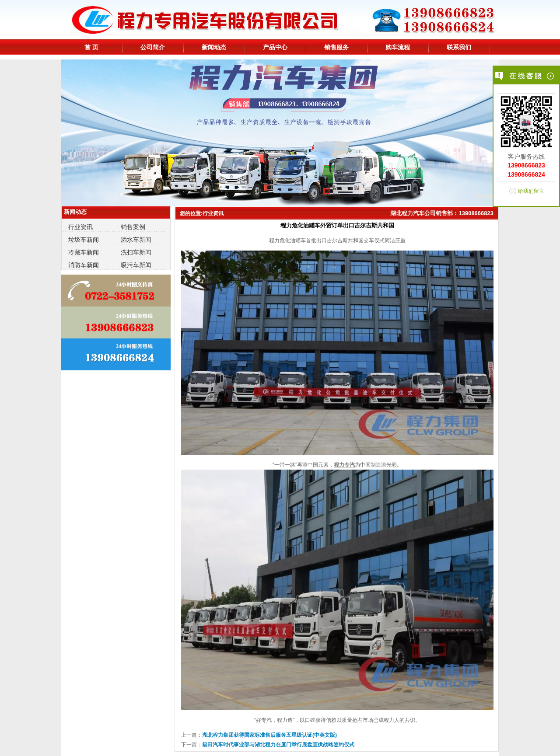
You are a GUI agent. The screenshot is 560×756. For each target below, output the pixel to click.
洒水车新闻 (136, 240)
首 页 (91, 47)
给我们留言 (531, 191)
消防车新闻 (84, 265)
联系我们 (459, 47)
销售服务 (336, 47)
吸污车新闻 (136, 265)
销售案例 (133, 227)
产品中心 (275, 47)
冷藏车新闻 (84, 252)
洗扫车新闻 (136, 252)
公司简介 (153, 47)
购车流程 (398, 47)
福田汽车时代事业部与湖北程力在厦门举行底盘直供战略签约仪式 (278, 745)
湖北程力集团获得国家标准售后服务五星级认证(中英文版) (269, 735)
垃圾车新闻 (84, 240)
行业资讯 (80, 227)
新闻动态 (214, 47)
